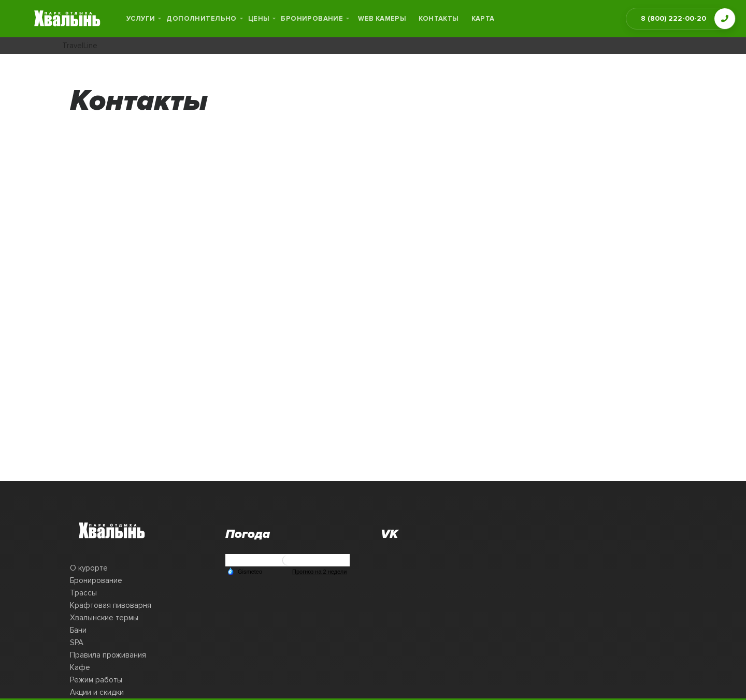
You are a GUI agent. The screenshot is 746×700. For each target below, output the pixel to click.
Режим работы (96, 680)
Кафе (80, 667)
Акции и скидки (97, 692)
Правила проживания (108, 655)
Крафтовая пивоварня (111, 605)
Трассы (83, 593)
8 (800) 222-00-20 (673, 18)
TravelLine (80, 46)
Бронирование (96, 580)
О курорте (89, 568)
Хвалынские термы (104, 618)
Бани (78, 630)
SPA (77, 643)
